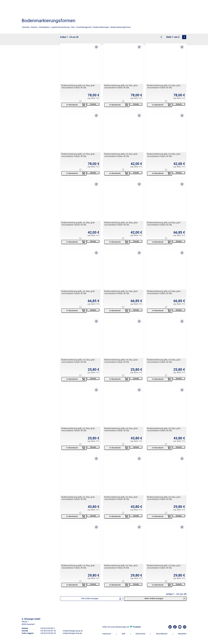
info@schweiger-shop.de (72, 633)
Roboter (34, 27)
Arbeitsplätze (44, 27)
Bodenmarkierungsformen (121, 27)
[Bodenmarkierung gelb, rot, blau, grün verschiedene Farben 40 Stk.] (80, 64)
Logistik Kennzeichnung (60, 27)
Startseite (26, 27)
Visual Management (84, 27)
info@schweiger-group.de (73, 631)
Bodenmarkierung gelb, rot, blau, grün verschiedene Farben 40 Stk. (78, 87)
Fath (73, 27)
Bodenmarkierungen (101, 27)
